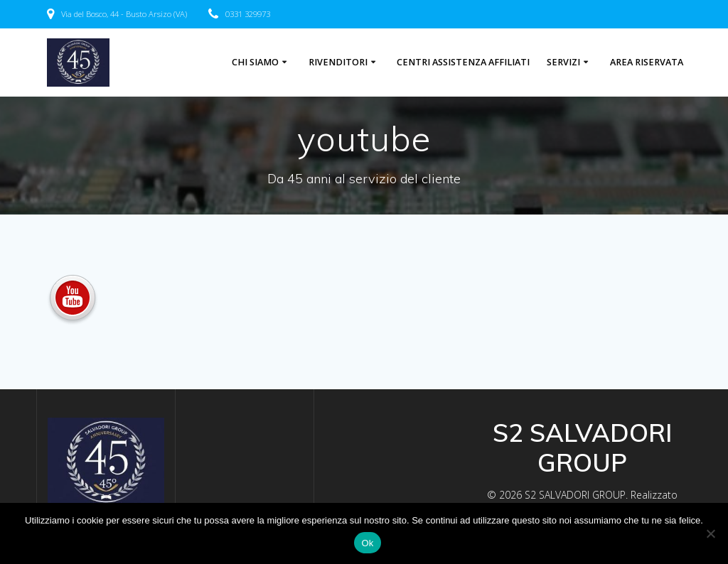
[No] (710, 533)
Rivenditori (338, 62)
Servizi (563, 62)
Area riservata (647, 62)
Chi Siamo (255, 62)
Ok (367, 543)
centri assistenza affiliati (463, 62)
